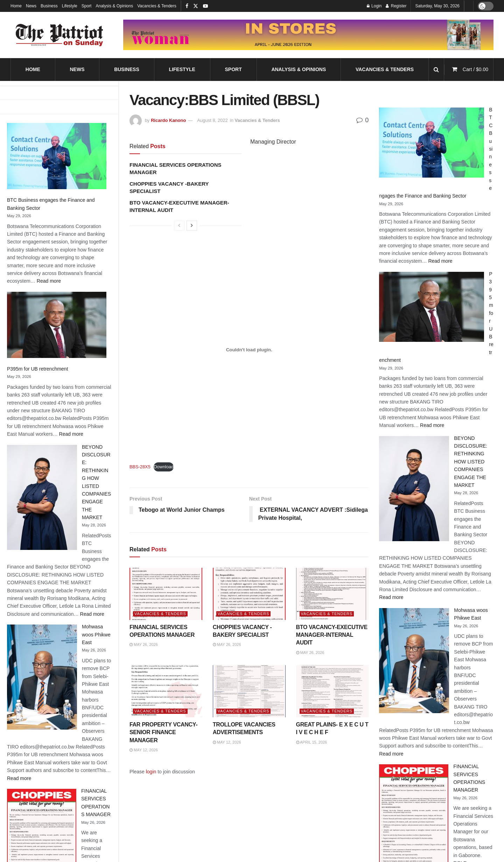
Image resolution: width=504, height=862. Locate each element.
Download (164, 467)
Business (49, 6)
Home (16, 6)
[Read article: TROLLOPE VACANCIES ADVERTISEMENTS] (249, 691)
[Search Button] (436, 70)
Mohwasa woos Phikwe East (96, 635)
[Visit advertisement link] (308, 35)
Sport (87, 6)
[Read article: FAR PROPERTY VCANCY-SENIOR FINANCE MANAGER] (166, 691)
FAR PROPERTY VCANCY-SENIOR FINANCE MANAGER (163, 732)
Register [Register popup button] (396, 6)
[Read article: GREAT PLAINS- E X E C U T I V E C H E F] (332, 691)
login (151, 772)
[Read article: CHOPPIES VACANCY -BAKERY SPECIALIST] (249, 594)
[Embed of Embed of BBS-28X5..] (249, 350)
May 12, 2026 (144, 750)
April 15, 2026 (312, 742)
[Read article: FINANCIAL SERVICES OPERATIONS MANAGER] (166, 594)
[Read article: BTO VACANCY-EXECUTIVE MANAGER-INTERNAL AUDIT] (332, 594)
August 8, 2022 (212, 120)
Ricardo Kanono (168, 120)
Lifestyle (70, 6)
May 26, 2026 (144, 644)
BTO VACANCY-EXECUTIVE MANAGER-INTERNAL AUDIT (332, 635)
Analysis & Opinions (114, 6)
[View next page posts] (192, 226)
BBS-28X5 (140, 467)
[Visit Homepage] (59, 35)
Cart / (475, 69)
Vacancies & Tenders (157, 6)
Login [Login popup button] (374, 6)
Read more (49, 281)
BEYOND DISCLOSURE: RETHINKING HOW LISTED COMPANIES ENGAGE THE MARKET (471, 462)
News (31, 6)
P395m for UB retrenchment (37, 369)
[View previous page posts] (179, 226)
